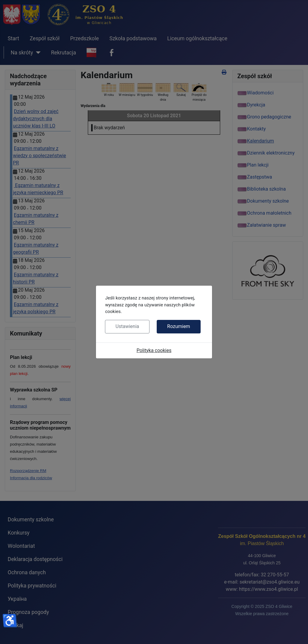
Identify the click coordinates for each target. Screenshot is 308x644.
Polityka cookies (154, 350)
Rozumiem (179, 326)
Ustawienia (127, 326)
